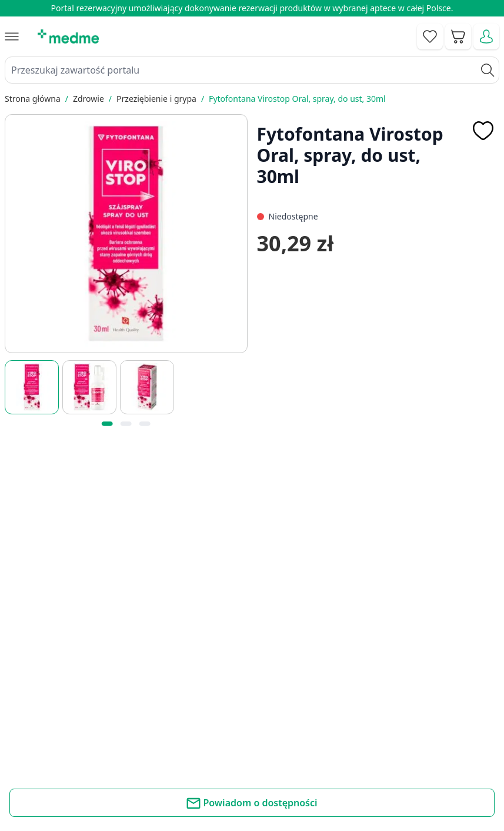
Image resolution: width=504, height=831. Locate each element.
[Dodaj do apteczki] (483, 131)
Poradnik (309, 705)
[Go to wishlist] (430, 36)
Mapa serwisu (319, 732)
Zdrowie (89, 99)
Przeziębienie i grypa (156, 99)
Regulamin (185, 732)
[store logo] (68, 36)
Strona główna (33, 99)
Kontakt (179, 705)
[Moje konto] (486, 36)
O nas (175, 759)
